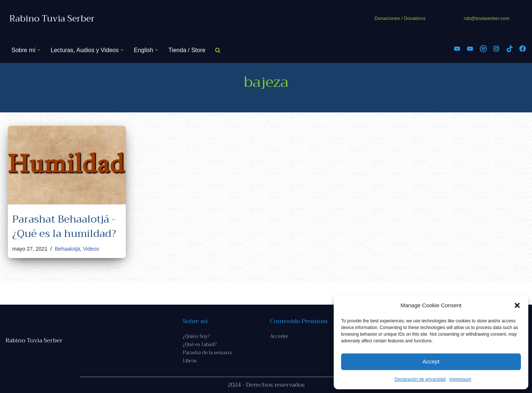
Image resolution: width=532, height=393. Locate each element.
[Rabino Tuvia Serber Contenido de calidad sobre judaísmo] (52, 19)
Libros (190, 361)
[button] (517, 305)
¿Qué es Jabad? (200, 344)
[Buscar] (218, 50)
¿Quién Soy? (196, 336)
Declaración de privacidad (420, 379)
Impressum (460, 379)
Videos (91, 249)
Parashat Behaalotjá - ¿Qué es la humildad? (64, 226)
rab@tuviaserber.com (486, 18)
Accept (431, 361)
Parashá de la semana (207, 353)
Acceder (279, 336)
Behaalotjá (67, 249)
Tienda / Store (187, 50)
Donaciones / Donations (400, 18)
